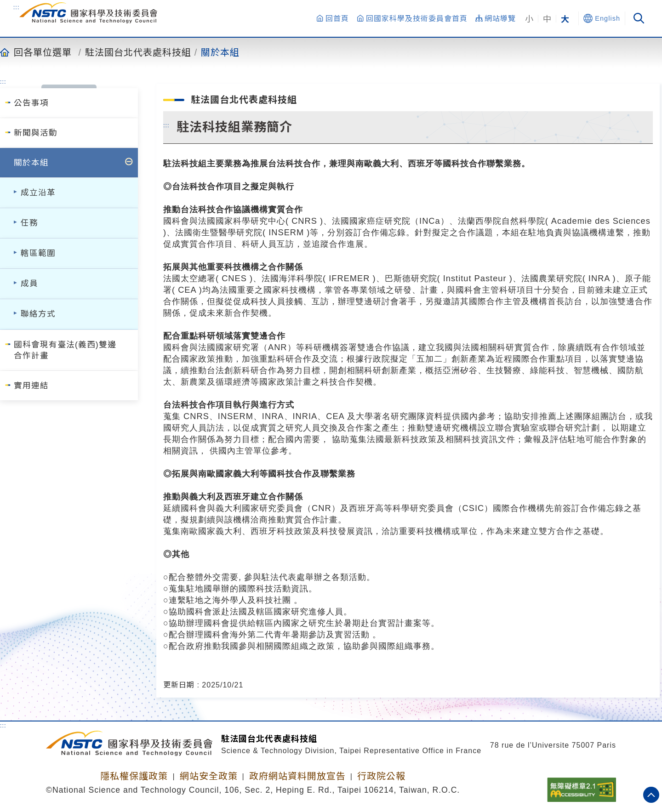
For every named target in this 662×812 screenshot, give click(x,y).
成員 (29, 284)
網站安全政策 (209, 776)
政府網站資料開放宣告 (297, 776)
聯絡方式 (38, 314)
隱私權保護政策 (134, 776)
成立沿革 (38, 193)
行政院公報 (381, 776)
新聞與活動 (36, 133)
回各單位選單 (43, 52)
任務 (29, 223)
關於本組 (220, 52)
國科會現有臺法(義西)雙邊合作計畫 (65, 350)
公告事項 (31, 103)
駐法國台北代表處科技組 (138, 52)
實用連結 (31, 386)
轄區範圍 (38, 253)
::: (17, 7)
